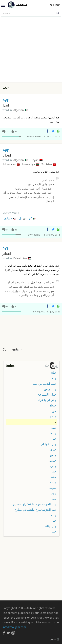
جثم (54, 531)
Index (10, 366)
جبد (6, 100)
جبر (54, 438)
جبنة (54, 471)
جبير (54, 493)
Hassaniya (31, 164)
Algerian (21, 110)
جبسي (52, 460)
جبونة (53, 482)
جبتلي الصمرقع (47, 394)
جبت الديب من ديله (45, 384)
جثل (54, 520)
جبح (54, 411)
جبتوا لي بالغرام (47, 400)
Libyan (36, 160)
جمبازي (10, 218)
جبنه (54, 477)
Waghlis (36, 235)
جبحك (53, 416)
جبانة (53, 372)
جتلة (54, 515)
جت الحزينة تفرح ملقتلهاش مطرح (35, 510)
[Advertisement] (31, 50)
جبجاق (52, 405)
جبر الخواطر (49, 444)
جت (54, 499)
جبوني (53, 488)
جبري (53, 449)
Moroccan (11, 164)
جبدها (53, 433)
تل (22, 218)
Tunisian (49, 164)
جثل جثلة (51, 526)
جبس (53, 455)
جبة (54, 378)
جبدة (54, 428)
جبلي (53, 466)
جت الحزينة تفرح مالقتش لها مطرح (35, 504)
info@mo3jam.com (14, 627)
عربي (55, 639)
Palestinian (22, 258)
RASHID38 (36, 137)
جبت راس (50, 389)
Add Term (55, 5)
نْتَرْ (32, 218)
